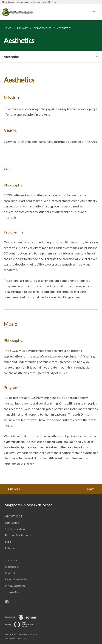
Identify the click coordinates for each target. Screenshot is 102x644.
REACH (9, 573)
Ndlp (8, 542)
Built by (22, 625)
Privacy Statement (15, 586)
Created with (23, 617)
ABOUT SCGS (14, 516)
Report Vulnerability (16, 579)
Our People (12, 523)
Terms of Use (12, 592)
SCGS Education (15, 529)
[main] (51, 257)
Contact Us (11, 560)
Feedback (10, 567)
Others (9, 548)
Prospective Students (18, 535)
